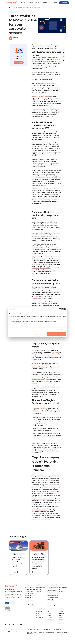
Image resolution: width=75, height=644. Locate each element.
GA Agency (50, 617)
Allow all (57, 334)
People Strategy (37, 298)
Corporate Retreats (29, 597)
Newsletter (61, 591)
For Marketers (39, 612)
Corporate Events (29, 595)
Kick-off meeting (37, 178)
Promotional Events (29, 601)
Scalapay (49, 614)
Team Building (28, 603)
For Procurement (40, 617)
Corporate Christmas (30, 593)
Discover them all (51, 606)
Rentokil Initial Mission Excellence (52, 591)
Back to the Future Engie (53, 598)
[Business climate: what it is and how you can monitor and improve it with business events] (39, 558)
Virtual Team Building (30, 605)
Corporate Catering (29, 592)
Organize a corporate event (51, 484)
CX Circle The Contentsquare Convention (51, 601)
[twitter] (64, 53)
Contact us (61, 619)
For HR (38, 614)
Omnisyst (50, 615)
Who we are (61, 612)
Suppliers (61, 617)
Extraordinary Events (41, 588)
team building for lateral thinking (41, 268)
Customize (37, 334)
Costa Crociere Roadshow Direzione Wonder (53, 588)
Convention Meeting (29, 588)
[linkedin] (64, 49)
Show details (60, 330)
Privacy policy (47, 629)
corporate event (39, 408)
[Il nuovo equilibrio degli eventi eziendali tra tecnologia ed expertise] (18, 558)
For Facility (39, 615)
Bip (48, 612)
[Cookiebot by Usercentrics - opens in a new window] (60, 309)
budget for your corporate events (42, 499)
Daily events (39, 589)
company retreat (49, 83)
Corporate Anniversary (30, 590)
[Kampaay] (12, 3)
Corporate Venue (29, 599)
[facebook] (64, 56)
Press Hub (61, 621)
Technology (39, 591)
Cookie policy (58, 629)
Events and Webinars (63, 588)
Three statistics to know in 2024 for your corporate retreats (26, 7)
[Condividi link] (64, 60)
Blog (10, 7)
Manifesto (61, 615)
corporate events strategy (39, 510)
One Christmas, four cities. (53, 596)
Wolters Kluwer (51, 619)
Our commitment (62, 623)
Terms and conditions (33, 629)
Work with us (61, 614)
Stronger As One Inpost (52, 594)
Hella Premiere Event (52, 604)
